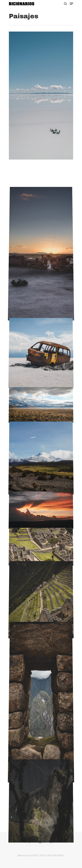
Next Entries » (11, 721)
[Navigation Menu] (71, 4)
